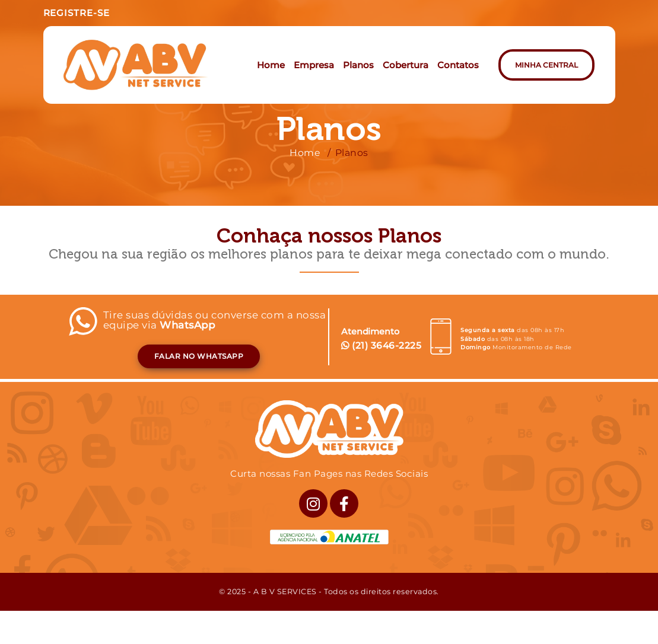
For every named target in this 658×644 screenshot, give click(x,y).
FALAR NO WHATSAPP (199, 356)
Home (305, 153)
